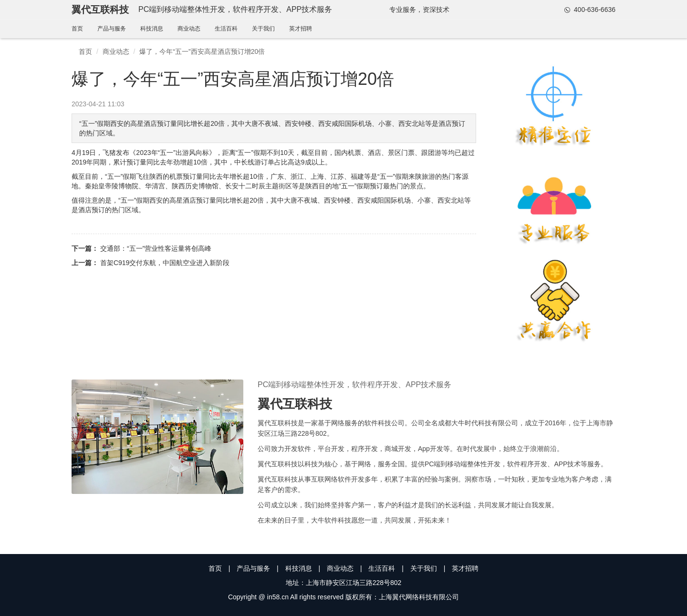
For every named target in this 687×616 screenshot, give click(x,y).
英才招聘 (301, 29)
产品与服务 (112, 29)
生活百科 (226, 29)
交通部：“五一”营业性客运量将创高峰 (156, 248)
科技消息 (152, 29)
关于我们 (263, 29)
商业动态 (189, 29)
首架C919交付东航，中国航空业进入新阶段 (165, 263)
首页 (77, 29)
